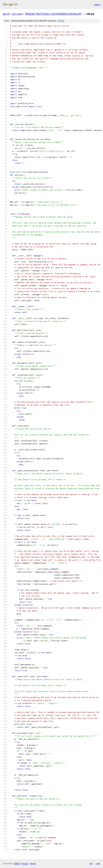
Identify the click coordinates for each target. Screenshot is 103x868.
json (98, 863)
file (61, 21)
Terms (33, 864)
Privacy (25, 864)
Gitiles (17, 864)
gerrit (6, 14)
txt (91, 863)
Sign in (97, 4)
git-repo (17, 14)
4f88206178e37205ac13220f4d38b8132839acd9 (53, 14)
